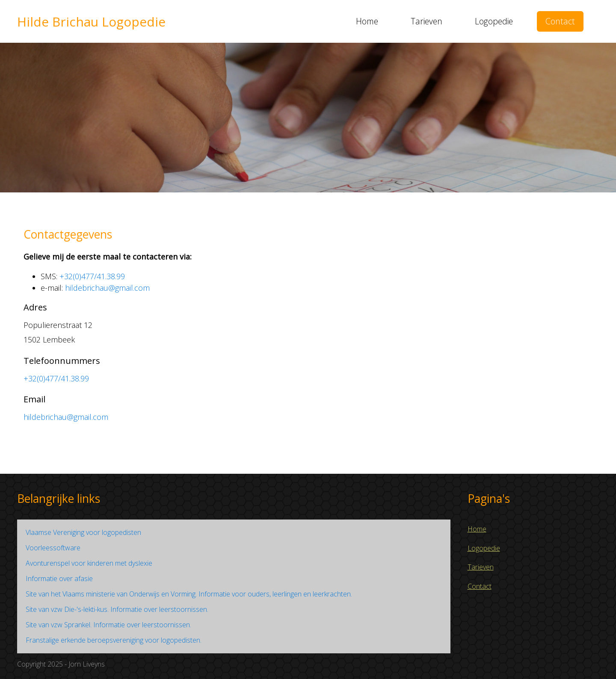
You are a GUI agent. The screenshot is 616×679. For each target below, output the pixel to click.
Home (367, 21)
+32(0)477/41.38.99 (92, 276)
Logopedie (494, 21)
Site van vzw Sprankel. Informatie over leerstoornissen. (108, 625)
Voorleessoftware (53, 548)
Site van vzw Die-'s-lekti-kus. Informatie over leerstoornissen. (117, 609)
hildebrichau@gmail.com (107, 288)
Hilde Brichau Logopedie (91, 22)
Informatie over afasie (59, 579)
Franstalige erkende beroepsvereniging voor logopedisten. (114, 640)
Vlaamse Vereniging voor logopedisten (83, 532)
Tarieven (426, 21)
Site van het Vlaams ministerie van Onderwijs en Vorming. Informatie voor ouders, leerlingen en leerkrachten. (189, 594)
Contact (560, 21)
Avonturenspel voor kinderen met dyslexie (89, 563)
